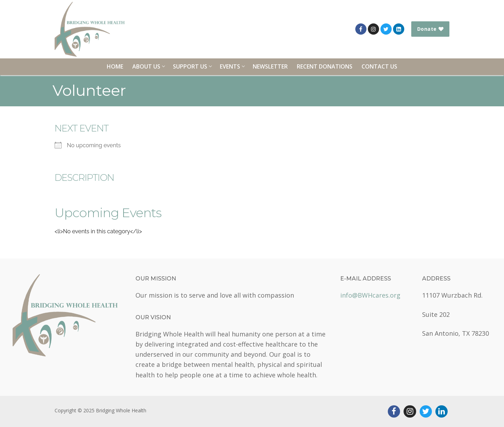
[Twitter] (386, 29)
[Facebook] (361, 29)
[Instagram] (373, 29)
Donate (430, 29)
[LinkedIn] (399, 29)
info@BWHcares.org (370, 295)
